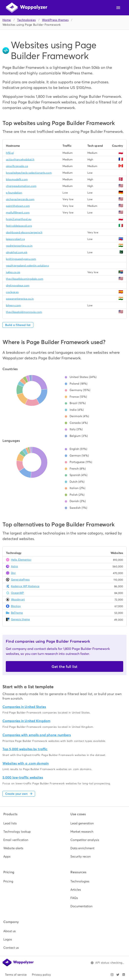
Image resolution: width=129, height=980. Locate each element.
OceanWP (17, 593)
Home (7, 20)
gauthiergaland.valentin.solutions (27, 266)
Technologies (26, 20)
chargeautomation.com (21, 186)
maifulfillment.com (18, 213)
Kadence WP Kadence (25, 586)
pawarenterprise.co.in (20, 299)
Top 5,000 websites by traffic (25, 749)
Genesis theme (20, 619)
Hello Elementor (21, 560)
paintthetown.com (18, 206)
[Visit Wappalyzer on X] (118, 975)
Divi (13, 573)
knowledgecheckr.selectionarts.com (29, 173)
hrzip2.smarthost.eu (19, 219)
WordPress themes (55, 20)
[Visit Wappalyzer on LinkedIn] (124, 975)
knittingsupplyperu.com (21, 259)
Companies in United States (24, 707)
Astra (14, 566)
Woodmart (18, 599)
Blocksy (16, 606)
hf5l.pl (10, 153)
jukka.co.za (13, 272)
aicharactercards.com (20, 199)
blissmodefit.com (17, 179)
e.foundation (14, 193)
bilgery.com (13, 305)
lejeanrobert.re (15, 239)
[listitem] (31, 823)
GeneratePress (20, 580)
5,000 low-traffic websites (23, 777)
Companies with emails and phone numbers (37, 735)
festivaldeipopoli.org (19, 226)
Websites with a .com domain (26, 763)
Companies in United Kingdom (26, 721)
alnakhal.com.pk (17, 252)
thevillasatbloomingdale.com (25, 279)
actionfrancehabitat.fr (20, 159)
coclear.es (12, 292)
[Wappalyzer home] (27, 8)
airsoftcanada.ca (17, 166)
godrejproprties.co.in (19, 246)
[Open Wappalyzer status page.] (107, 963)
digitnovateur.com (18, 285)
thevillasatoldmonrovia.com (24, 312)
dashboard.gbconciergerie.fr (24, 232)
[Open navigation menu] (118, 8)
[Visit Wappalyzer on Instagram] (112, 975)
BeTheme (17, 613)
